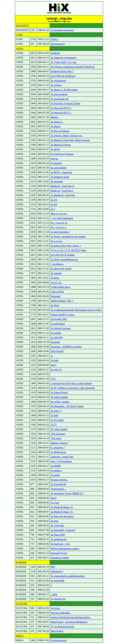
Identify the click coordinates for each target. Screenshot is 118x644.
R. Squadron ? (58, 448)
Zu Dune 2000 (58, 535)
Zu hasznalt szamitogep (62, 30)
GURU (19, 35)
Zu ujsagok (56, 273)
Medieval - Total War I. (62, 191)
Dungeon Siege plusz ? (62, 71)
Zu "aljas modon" (59, 429)
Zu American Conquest (62, 154)
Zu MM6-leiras (58, 452)
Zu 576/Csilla (57, 526)
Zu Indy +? (56, 411)
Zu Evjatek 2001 (59, 319)
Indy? (53, 365)
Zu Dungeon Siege (60, 177)
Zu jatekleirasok (59, 539)
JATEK (20, 48)
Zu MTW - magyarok (61, 172)
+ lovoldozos (57, 264)
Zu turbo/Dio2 (58, 324)
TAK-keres (56, 438)
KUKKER (21, 562)
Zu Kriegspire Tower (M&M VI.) (67, 493)
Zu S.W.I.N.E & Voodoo (63, 255)
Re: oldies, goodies (60, 402)
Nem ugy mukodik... (61, 613)
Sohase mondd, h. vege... (63, 315)
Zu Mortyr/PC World (61, 269)
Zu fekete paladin (59, 397)
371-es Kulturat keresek (62, 626)
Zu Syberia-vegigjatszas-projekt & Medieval (73, 67)
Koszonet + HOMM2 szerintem (66, 347)
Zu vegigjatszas (58, 81)
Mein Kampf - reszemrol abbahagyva (69, 622)
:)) (52, 356)
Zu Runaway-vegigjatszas (63, 58)
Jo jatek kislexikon (60, 232)
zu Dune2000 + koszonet (63, 530)
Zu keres (55, 278)
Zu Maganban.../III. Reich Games (67, 406)
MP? (53, 567)
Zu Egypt (55, 608)
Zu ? (53, 209)
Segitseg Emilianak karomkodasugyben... (71, 617)
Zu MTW (55, 149)
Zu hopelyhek (57, 581)
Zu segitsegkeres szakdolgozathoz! (68, 576)
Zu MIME (56, 466)
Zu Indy (55, 360)
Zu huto (55, 521)
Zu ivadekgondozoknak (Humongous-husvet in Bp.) (76, 310)
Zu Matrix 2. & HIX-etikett (64, 90)
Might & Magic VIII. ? (62, 301)
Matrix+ (55, 117)
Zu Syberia (56, 85)
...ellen (54, 594)
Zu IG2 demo (57, 420)
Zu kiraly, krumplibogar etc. (65, 259)
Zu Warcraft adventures (62, 516)
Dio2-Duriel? (57, 351)
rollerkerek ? (57, 571)
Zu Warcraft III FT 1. (61, 113)
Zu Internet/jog (58, 599)
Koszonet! (56, 296)
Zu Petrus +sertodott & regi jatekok (68, 237)
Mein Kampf (57, 631)
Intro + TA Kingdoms (61, 461)
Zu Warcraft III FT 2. (61, 108)
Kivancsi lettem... (59, 480)
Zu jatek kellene (59, 168)
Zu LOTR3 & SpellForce (63, 76)
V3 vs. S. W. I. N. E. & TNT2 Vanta (68, 250)
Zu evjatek (56, 333)
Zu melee (55, 475)
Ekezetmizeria (58, 44)
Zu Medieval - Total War (63, 195)
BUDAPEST (22, 25)
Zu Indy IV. (56, 370)
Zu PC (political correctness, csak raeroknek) (73, 388)
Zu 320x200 (57, 337)
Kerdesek (55, 53)
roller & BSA (57, 292)
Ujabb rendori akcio (61, 287)
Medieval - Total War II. (63, 186)
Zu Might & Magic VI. (62, 507)
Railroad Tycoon (59, 553)
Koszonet (55, 342)
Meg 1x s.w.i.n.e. (59, 214)
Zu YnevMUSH (59, 484)
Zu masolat (56, 163)
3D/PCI (54, 39)
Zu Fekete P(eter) (59, 393)
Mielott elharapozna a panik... (65, 548)
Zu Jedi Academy (59, 94)
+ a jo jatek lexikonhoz (62, 218)
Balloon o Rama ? (60, 443)
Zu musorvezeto (59, 640)
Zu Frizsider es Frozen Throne (66, 103)
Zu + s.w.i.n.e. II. (59, 223)
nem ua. (55, 159)
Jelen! (54, 498)
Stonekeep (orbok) (60, 558)
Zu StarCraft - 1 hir (60, 544)
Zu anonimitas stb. (60, 99)
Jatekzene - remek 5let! (62, 457)
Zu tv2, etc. (56, 282)
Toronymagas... (58, 489)
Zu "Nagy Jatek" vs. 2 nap (64, 62)
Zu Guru (55, 503)
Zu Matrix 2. (57, 122)
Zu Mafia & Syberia (61, 145)
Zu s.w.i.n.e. (57, 241)
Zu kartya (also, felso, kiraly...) (66, 246)
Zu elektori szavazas (61, 328)
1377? (54, 425)
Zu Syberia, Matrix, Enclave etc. (67, 136)
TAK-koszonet (58, 434)
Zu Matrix (56, 126)
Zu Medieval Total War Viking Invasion (70, 140)
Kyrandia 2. (57, 470)
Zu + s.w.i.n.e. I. (59, 227)
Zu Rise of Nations (60, 131)
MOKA (20, 636)
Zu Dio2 (55, 305)
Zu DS (54, 200)
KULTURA (22, 604)
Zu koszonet (57, 181)
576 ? (53, 379)
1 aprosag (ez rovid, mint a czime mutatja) (72, 383)
